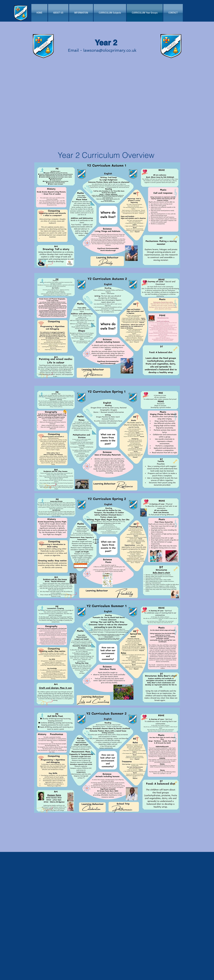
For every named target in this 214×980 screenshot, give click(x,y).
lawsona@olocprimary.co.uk (110, 50)
